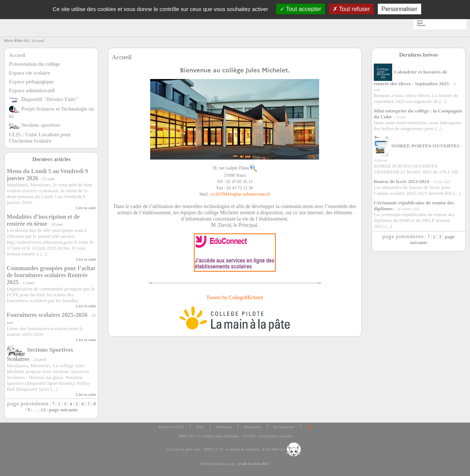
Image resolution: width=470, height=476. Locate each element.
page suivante (63, 410)
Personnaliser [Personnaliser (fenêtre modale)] (399, 9)
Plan (200, 427)
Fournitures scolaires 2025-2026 (47, 315)
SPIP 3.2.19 (213, 449)
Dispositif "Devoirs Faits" (44, 99)
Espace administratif (32, 90)
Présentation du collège (34, 64)
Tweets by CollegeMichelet (235, 297)
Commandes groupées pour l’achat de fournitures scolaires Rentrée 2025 (51, 275)
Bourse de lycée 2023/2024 (401, 181)
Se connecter (284, 427)
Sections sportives (35, 125)
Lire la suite (86, 208)
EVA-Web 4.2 (282, 449)
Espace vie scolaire (29, 73)
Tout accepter (301, 9)
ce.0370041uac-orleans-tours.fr (241, 194)
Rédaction (252, 427)
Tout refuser (351, 9)
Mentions (224, 427)
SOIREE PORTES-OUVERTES (417, 146)
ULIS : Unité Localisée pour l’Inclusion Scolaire (40, 138)
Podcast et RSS (171, 427)
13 (43, 410)
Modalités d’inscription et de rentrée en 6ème (43, 220)
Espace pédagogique (31, 82)
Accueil (38, 40)
